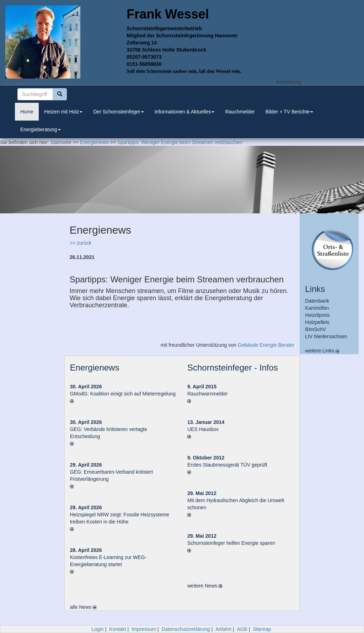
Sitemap (262, 629)
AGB (242, 629)
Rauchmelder (240, 112)
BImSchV (315, 329)
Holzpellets (317, 322)
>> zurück (81, 243)
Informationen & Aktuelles (185, 112)
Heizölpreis (317, 315)
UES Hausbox (203, 429)
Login (97, 629)
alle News (83, 607)
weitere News (205, 586)
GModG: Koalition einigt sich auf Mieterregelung (123, 394)
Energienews (95, 368)
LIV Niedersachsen (326, 336)
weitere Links (322, 351)
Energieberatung (41, 129)
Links (315, 289)
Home (27, 112)
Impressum (144, 629)
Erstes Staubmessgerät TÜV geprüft (227, 465)
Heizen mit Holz (63, 112)
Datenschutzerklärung (186, 629)
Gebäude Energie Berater (266, 345)
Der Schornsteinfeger (118, 112)
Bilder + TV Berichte (290, 112)
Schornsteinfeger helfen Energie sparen (231, 543)
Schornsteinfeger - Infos (233, 368)
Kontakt (117, 629)
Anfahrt (223, 629)
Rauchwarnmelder (208, 394)
